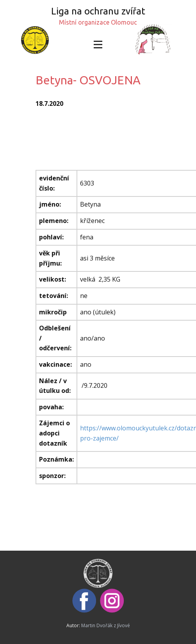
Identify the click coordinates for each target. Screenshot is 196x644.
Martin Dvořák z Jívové (106, 625)
